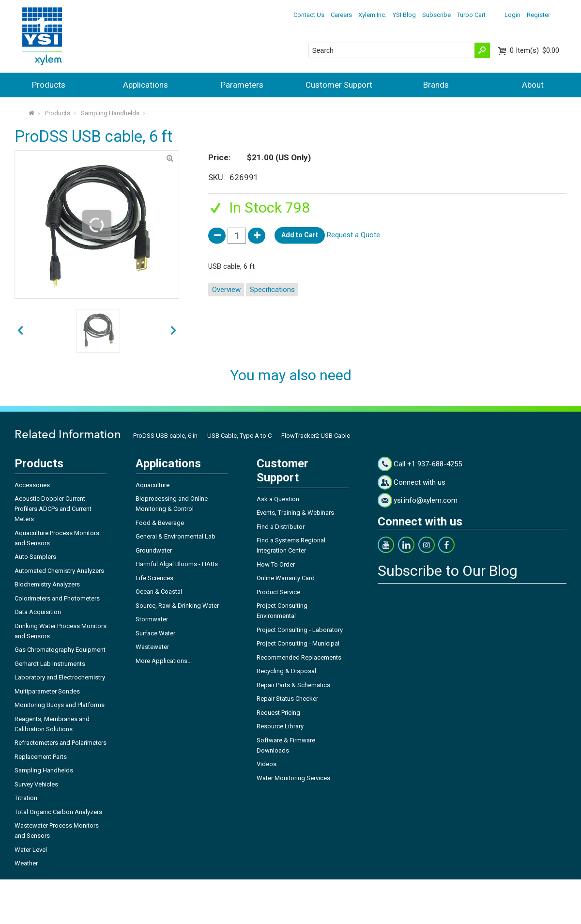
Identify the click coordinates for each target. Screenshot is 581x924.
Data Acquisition (38, 612)
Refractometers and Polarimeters (61, 743)
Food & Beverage (160, 523)
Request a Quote (353, 235)
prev (173, 331)
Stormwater (152, 619)
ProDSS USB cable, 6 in (165, 436)
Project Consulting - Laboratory (300, 630)
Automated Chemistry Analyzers (59, 571)
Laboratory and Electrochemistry (60, 677)
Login (512, 15)
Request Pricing (278, 713)
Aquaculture (153, 485)
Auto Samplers (35, 557)
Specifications (272, 290)
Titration (26, 798)
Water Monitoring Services (293, 778)
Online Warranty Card (286, 578)
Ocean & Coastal (159, 592)
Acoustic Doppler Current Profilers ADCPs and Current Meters (53, 509)
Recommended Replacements (299, 657)
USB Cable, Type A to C (239, 436)
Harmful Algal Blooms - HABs (177, 564)
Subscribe (436, 15)
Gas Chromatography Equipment (60, 650)
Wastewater (152, 647)
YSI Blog (404, 15)
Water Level (31, 850)
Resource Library (280, 726)
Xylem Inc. (372, 15)
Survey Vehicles (36, 784)
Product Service (278, 592)
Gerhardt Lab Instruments (50, 664)
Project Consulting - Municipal (298, 643)
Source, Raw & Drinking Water (177, 606)
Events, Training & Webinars (295, 513)
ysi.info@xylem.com (426, 500)
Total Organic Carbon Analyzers (58, 812)
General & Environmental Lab (176, 536)
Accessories (32, 485)
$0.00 (535, 50)
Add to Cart (300, 235)
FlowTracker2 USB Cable (316, 436)
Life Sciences (154, 578)
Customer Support (339, 85)
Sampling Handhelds (110, 113)
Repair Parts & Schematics (293, 685)
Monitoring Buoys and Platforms (60, 705)
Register (538, 15)
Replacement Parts (41, 757)
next (20, 331)
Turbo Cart (471, 15)
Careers (341, 15)
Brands (436, 85)
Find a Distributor (281, 527)
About (533, 85)
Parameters (242, 85)
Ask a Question (278, 499)
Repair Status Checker (287, 699)
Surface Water (155, 633)
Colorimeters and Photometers (57, 598)
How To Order (276, 564)
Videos (267, 764)
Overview (226, 290)
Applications (145, 85)
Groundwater (154, 550)
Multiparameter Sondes (47, 691)
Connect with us (420, 482)
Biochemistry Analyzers (47, 584)
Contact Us (309, 15)
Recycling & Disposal (286, 671)
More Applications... (164, 661)
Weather (26, 863)
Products (49, 85)
